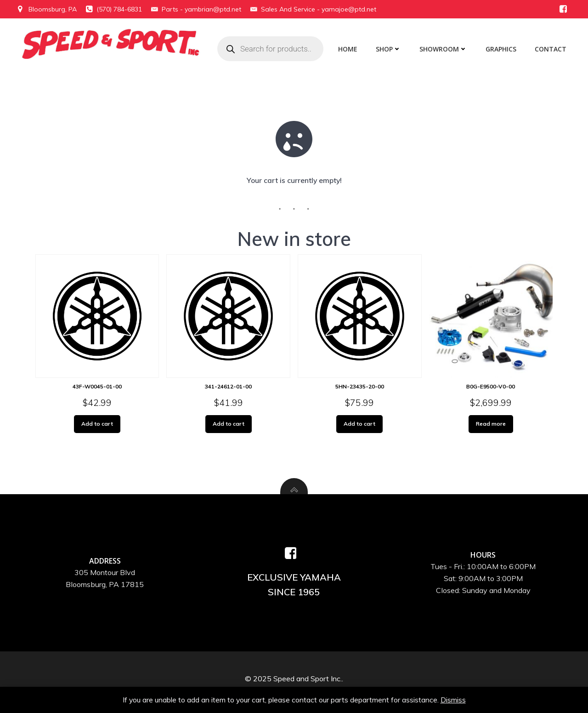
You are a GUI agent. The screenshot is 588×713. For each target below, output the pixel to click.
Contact (552, 49)
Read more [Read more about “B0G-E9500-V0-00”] (491, 425)
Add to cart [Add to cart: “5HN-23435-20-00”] (360, 425)
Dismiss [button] (454, 699)
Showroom (445, 49)
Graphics (502, 49)
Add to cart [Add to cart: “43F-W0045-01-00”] (97, 425)
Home (349, 49)
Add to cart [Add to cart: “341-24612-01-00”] (228, 425)
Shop (390, 49)
